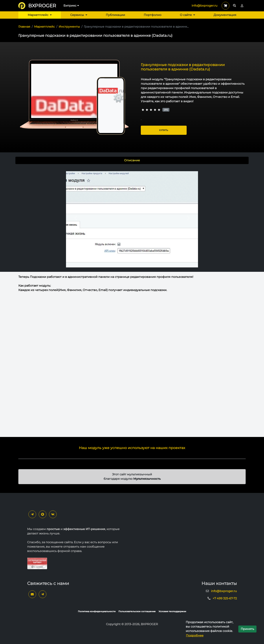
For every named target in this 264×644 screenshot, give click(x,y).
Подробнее (195, 635)
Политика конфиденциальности (97, 611)
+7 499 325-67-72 (225, 598)
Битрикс (71, 6)
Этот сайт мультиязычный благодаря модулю (132, 477)
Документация (225, 15)
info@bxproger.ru (205, 6)
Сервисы (79, 15)
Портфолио (153, 15)
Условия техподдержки (172, 611)
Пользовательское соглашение (137, 611)
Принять (247, 629)
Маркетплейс (40, 15)
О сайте (187, 15)
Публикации (115, 15)
